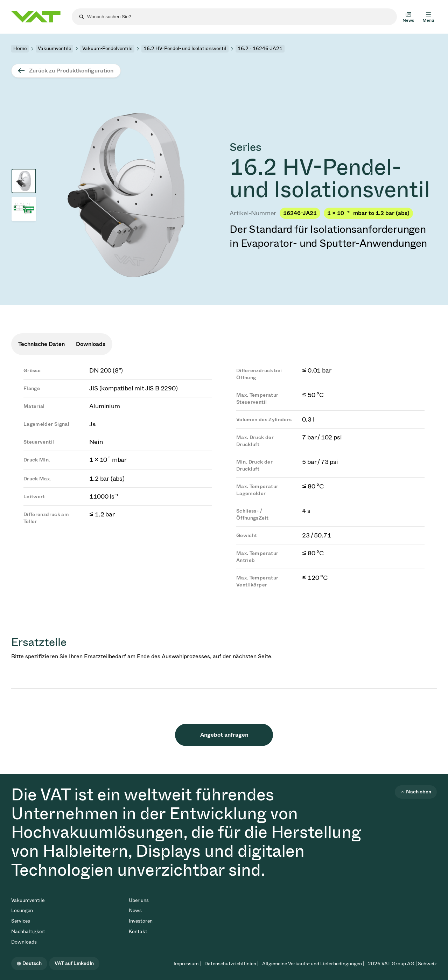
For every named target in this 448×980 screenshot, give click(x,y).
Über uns (139, 900)
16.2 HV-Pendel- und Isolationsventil (185, 48)
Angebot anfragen (224, 735)
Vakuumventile (54, 48)
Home (20, 48)
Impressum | (187, 964)
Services (21, 921)
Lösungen (22, 911)
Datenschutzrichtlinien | (232, 964)
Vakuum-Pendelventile (107, 48)
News (135, 911)
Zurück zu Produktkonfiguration (71, 71)
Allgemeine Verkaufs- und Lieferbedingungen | (313, 964)
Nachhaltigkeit (28, 932)
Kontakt (138, 932)
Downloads (24, 942)
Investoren (141, 921)
